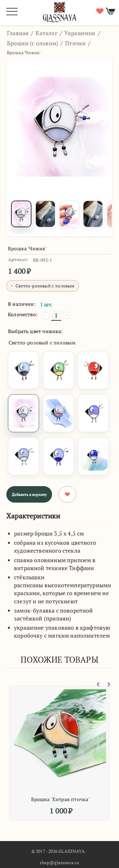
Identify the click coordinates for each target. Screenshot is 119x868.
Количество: (23, 314)
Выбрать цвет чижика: (35, 331)
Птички (75, 43)
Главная (18, 33)
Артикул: (18, 259)
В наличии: (22, 304)
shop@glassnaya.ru (59, 862)
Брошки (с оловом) (33, 43)
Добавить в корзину (29, 495)
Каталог (46, 33)
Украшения (80, 33)
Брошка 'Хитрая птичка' (62, 799)
